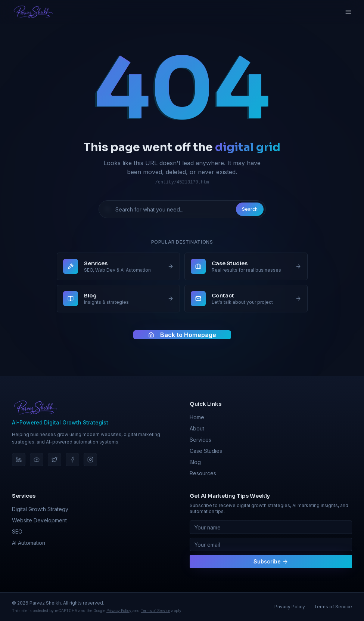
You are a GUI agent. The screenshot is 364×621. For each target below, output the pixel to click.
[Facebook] (72, 460)
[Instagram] (90, 460)
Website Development (39, 520)
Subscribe (271, 561)
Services (200, 440)
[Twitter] (55, 460)
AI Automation (29, 543)
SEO (17, 532)
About (197, 428)
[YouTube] (37, 460)
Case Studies (206, 451)
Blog (195, 462)
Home (197, 417)
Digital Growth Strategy (40, 509)
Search (250, 209)
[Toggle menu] (348, 12)
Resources (203, 473)
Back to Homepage (182, 335)
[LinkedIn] (19, 460)
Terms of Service (155, 611)
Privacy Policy (119, 611)
